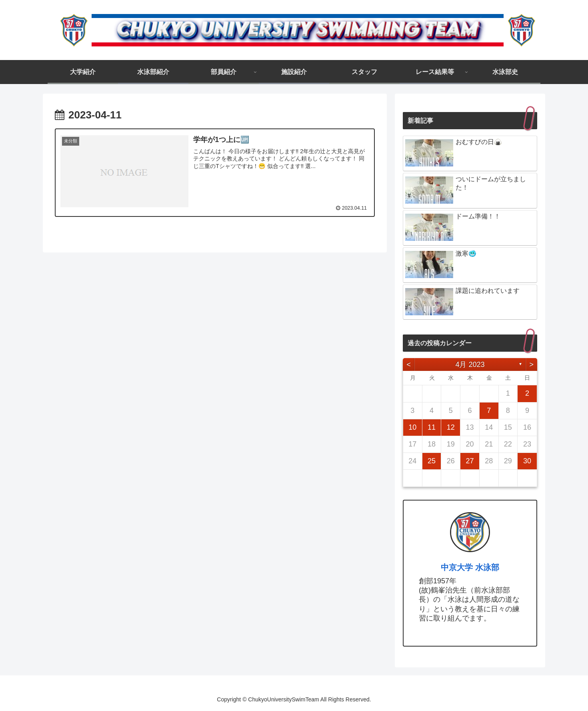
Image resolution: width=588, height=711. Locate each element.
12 (451, 427)
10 (412, 427)
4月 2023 (470, 365)
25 (432, 461)
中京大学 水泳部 (470, 567)
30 (527, 461)
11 (432, 427)
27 (470, 461)
